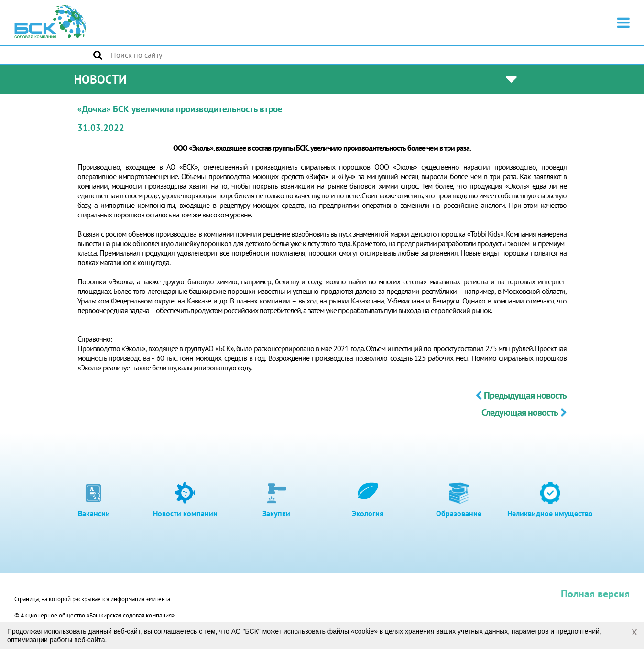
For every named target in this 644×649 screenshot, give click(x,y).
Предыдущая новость (521, 395)
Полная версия (595, 594)
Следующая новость (524, 412)
